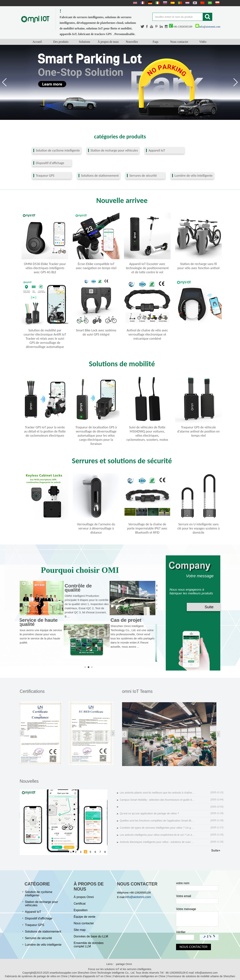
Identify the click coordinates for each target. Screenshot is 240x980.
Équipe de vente (85, 917)
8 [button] (105, 852)
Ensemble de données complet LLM (89, 945)
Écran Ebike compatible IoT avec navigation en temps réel (96, 266)
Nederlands (187, 3)
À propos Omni (84, 897)
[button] (236, 82)
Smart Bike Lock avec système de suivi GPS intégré (96, 332)
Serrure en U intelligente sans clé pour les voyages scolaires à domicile (199, 528)
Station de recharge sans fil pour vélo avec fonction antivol (198, 266)
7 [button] (100, 852)
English (135, 3)
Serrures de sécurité (143, 176)
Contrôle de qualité (80, 588)
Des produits (61, 42)
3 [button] (81, 852)
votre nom (183, 883)
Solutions (84, 42)
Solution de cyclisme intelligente (58, 150)
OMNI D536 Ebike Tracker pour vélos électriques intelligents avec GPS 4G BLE (45, 268)
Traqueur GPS (45, 176)
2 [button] (76, 852)
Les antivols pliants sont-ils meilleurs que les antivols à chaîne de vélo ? (157, 793)
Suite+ (216, 850)
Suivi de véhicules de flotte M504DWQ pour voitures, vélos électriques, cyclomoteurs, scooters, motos (147, 433)
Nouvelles (132, 42)
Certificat (80, 904)
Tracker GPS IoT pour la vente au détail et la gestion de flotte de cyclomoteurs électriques (45, 431)
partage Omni (124, 964)
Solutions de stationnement (100, 176)
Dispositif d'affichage (50, 163)
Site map (80, 930)
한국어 (194, 3)
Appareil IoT (157, 150)
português (180, 3)
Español (172, 3)
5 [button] (90, 852)
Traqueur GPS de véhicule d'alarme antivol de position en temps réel (198, 431)
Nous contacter (179, 42)
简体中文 (202, 3)
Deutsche (150, 3)
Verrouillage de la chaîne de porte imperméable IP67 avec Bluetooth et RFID (147, 528)
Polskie (217, 3)
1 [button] (71, 852)
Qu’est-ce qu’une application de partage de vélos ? (149, 813)
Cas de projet (128, 620)
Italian (157, 3)
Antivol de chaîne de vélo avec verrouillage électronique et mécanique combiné (147, 334)
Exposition (81, 910)
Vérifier (181, 932)
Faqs (155, 42)
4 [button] (85, 852)
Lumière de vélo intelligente (194, 176)
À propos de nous (108, 42)
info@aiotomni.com (208, 27)
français (142, 3)
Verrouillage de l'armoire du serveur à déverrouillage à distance (96, 528)
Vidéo (203, 42)
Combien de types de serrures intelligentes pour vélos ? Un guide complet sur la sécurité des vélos (157, 828)
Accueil (37, 42)
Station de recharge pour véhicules (114, 150)
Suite (209, 607)
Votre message (186, 909)
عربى (209, 3)
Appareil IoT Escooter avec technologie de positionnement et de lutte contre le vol (147, 268)
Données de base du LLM (91, 936)
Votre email (184, 896)
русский (165, 3)
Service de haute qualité (40, 622)
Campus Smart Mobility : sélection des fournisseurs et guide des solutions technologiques (157, 800)
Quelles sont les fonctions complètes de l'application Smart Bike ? (157, 821)
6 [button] (95, 852)
